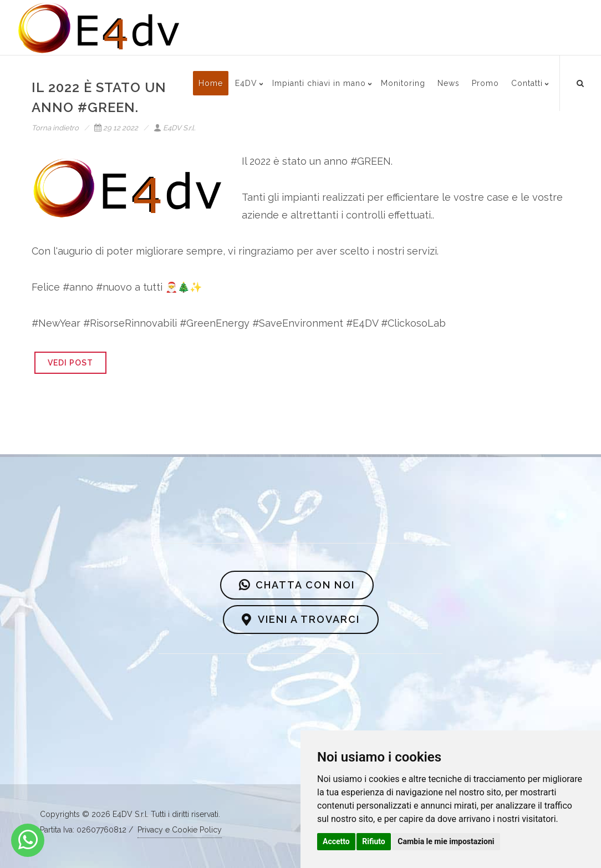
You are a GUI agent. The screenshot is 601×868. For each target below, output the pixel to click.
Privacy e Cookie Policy (180, 830)
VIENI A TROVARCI (301, 620)
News (449, 83)
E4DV (246, 83)
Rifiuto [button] (374, 841)
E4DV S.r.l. (174, 128)
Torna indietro (55, 128)
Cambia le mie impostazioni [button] (446, 841)
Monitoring (403, 83)
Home (211, 83)
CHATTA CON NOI (297, 585)
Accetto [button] (336, 841)
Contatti (527, 83)
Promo (485, 83)
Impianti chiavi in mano (319, 83)
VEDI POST (70, 363)
